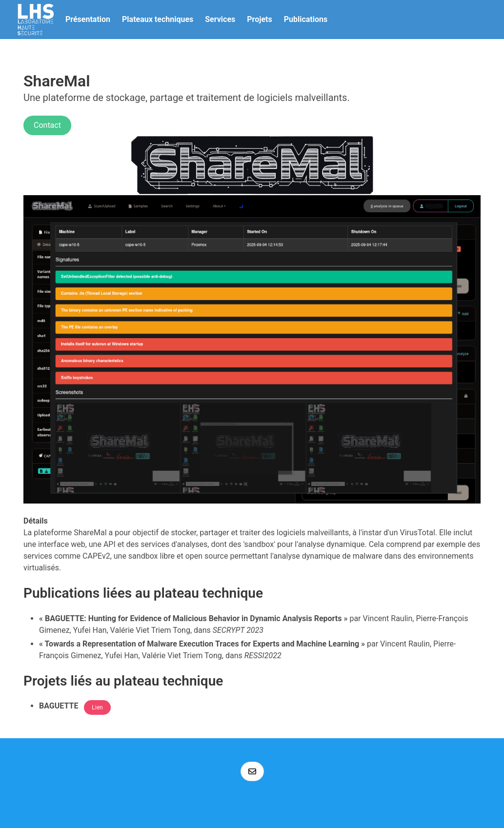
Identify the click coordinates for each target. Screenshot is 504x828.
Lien (97, 707)
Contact (47, 125)
